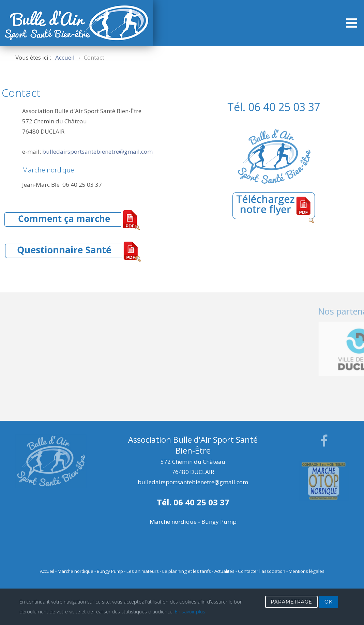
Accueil (47, 571)
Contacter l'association (262, 571)
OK (329, 602)
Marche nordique (75, 571)
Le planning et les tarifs (187, 571)
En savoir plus (190, 612)
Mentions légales (307, 571)
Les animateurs (143, 571)
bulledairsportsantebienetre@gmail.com (97, 151)
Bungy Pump (110, 571)
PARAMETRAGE (291, 602)
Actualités (224, 571)
